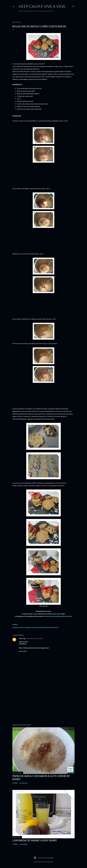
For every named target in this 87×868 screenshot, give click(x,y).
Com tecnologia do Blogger (44, 858)
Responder (23, 651)
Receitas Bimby (42, 627)
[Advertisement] (43, 703)
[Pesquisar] (73, 6)
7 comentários (23, 844)
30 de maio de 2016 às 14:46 (35, 638)
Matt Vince (50, 862)
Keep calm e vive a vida (42, 6)
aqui (14, 77)
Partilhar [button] (15, 624)
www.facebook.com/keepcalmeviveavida (58, 616)
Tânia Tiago (22, 638)
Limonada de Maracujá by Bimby (35, 840)
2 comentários (23, 783)
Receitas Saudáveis (53, 627)
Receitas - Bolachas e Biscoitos (28, 627)
